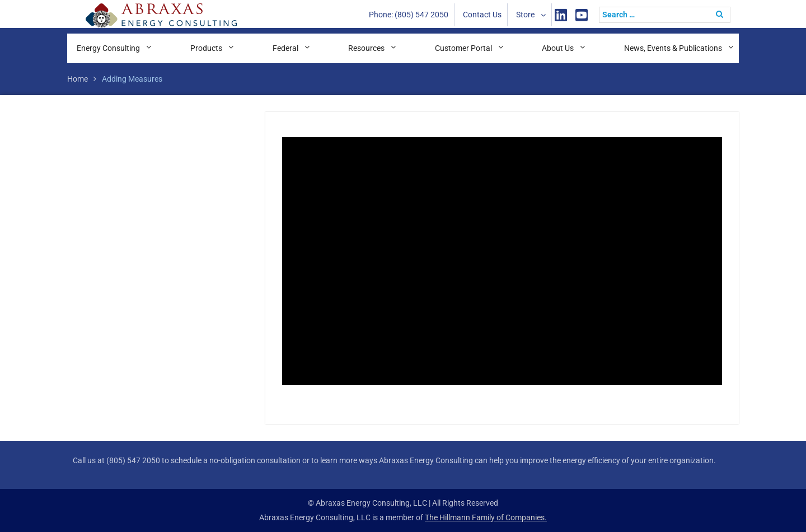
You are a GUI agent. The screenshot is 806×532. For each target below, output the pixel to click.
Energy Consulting (108, 48)
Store (525, 15)
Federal (285, 48)
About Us (558, 48)
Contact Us (482, 15)
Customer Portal (463, 48)
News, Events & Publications (673, 48)
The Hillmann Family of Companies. (486, 517)
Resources (366, 48)
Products (206, 48)
